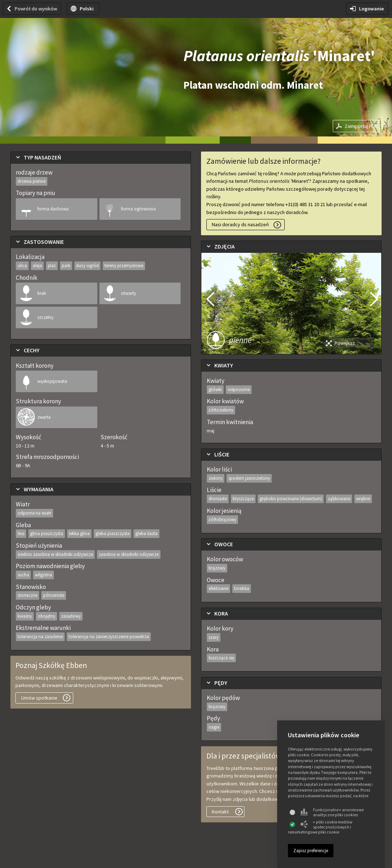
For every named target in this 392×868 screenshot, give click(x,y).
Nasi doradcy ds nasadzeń (240, 224)
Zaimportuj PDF (361, 126)
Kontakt (220, 812)
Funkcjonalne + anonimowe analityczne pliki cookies (332, 812)
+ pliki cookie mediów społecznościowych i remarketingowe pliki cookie (320, 827)
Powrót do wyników (36, 9)
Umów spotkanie (39, 698)
